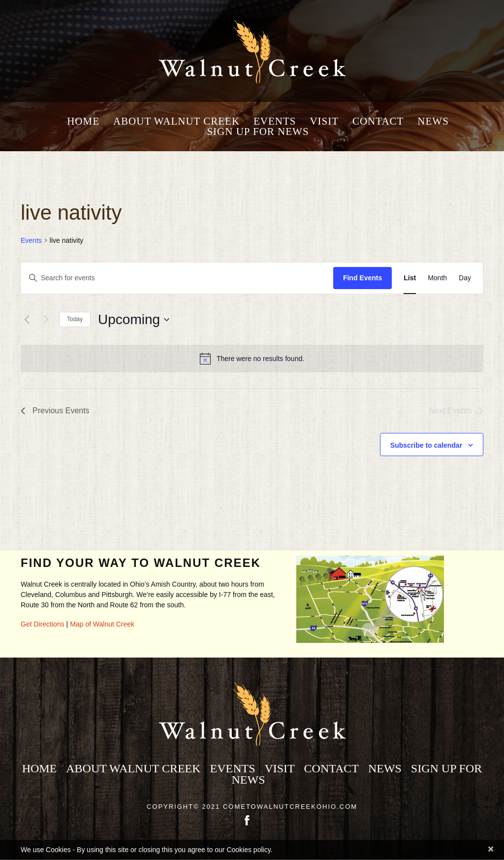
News (433, 121)
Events (275, 121)
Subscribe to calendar (426, 445)
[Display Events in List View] (410, 278)
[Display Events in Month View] (437, 278)
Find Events (362, 278)
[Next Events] (46, 320)
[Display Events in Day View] (465, 278)
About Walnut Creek (176, 121)
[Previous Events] (27, 320)
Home (83, 121)
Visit (324, 121)
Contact (378, 121)
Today (75, 319)
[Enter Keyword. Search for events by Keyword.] (177, 278)
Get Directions (43, 624)
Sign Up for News (258, 132)
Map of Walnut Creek (102, 624)
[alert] (252, 359)
